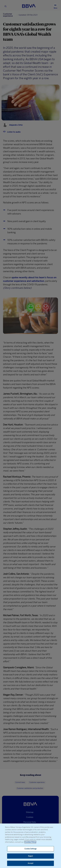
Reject (31, 856)
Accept (30, 863)
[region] (30, 846)
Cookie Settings (31, 849)
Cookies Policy (30, 842)
